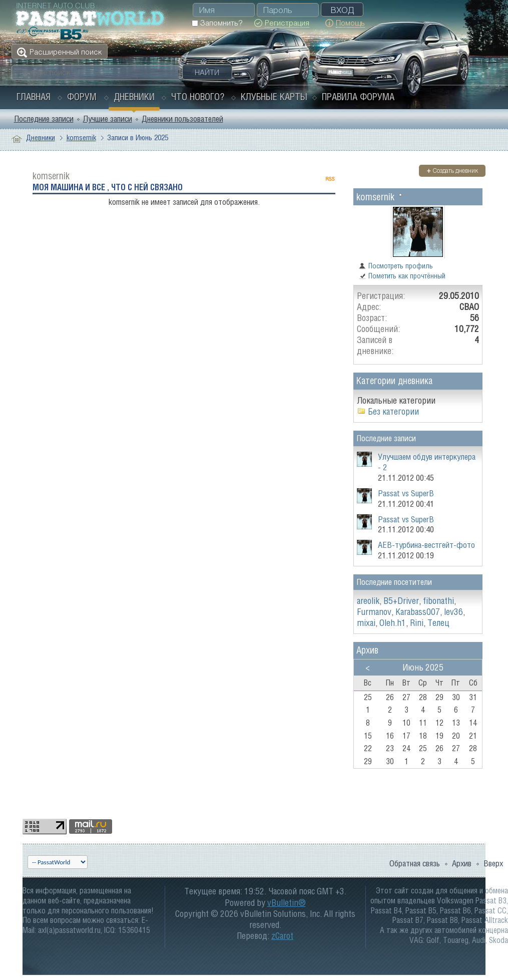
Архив (462, 863)
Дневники (134, 97)
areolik (368, 601)
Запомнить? (217, 23)
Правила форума (358, 97)
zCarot (282, 936)
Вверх (493, 863)
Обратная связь (415, 863)
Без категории (393, 411)
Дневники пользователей (182, 119)
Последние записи (44, 119)
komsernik (81, 137)
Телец (438, 623)
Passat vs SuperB (406, 493)
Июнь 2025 (423, 667)
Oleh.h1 (393, 623)
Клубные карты (274, 97)
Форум (82, 97)
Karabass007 (418, 612)
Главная (34, 97)
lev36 (453, 612)
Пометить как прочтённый (402, 276)
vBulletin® (287, 903)
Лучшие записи (108, 119)
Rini (417, 623)
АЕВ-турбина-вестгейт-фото (426, 545)
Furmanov (374, 612)
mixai (366, 623)
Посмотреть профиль (396, 266)
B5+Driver (401, 601)
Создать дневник (452, 171)
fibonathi (438, 601)
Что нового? (198, 97)
